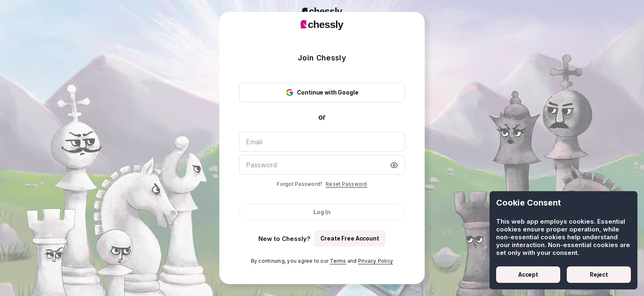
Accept (528, 275)
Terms (338, 261)
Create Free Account (350, 238)
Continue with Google (322, 92)
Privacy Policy (376, 261)
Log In (322, 212)
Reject (599, 275)
